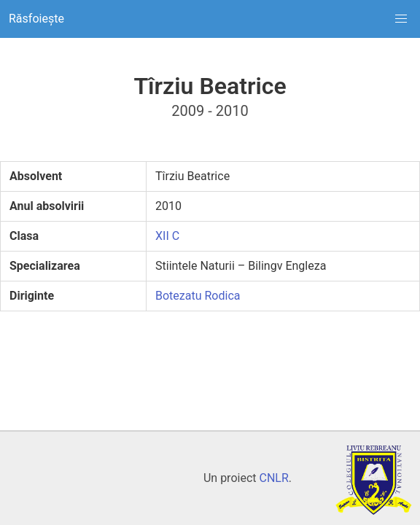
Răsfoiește (36, 19)
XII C (167, 236)
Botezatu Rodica (198, 296)
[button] (401, 19)
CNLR (273, 478)
